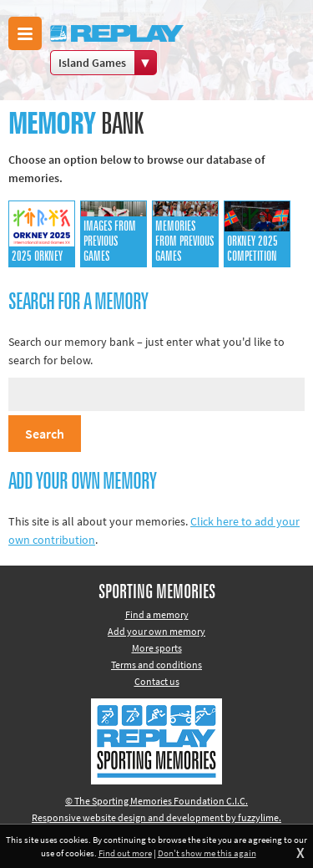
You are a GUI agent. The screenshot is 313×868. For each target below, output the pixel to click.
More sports (157, 648)
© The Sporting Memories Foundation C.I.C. (156, 801)
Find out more (125, 853)
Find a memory (157, 614)
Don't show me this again (207, 853)
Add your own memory (156, 631)
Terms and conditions (156, 665)
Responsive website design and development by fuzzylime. (156, 817)
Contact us (157, 681)
